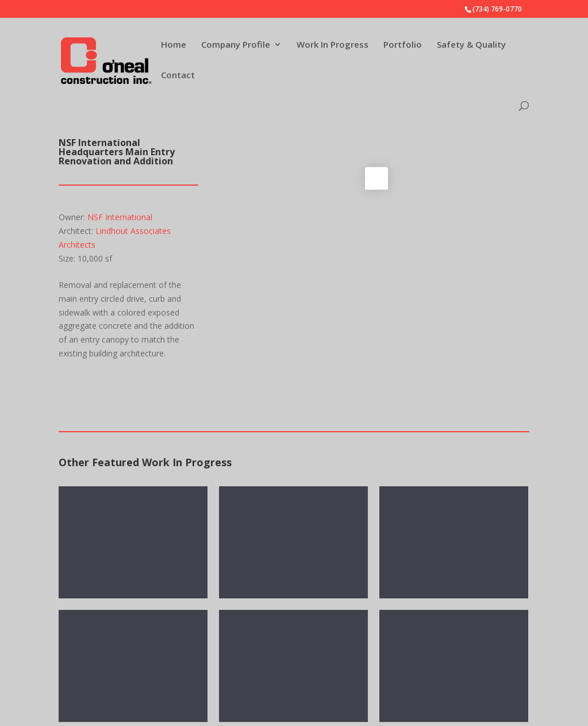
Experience (103, 716)
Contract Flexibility (117, 680)
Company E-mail (345, 630)
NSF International (120, 217)
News (94, 645)
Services (99, 662)
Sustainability (107, 698)
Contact (178, 76)
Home (174, 45)
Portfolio (403, 45)
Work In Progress (333, 45)
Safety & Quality (471, 45)
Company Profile (236, 45)
